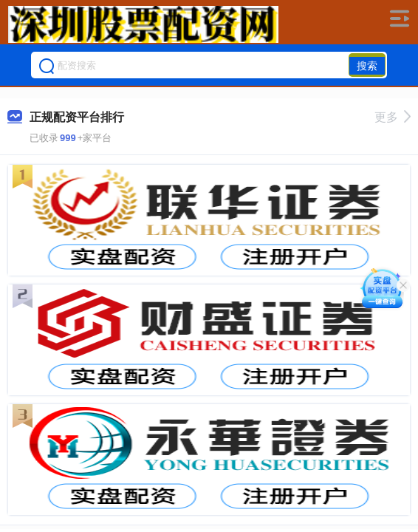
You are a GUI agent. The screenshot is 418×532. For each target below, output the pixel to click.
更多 (393, 117)
